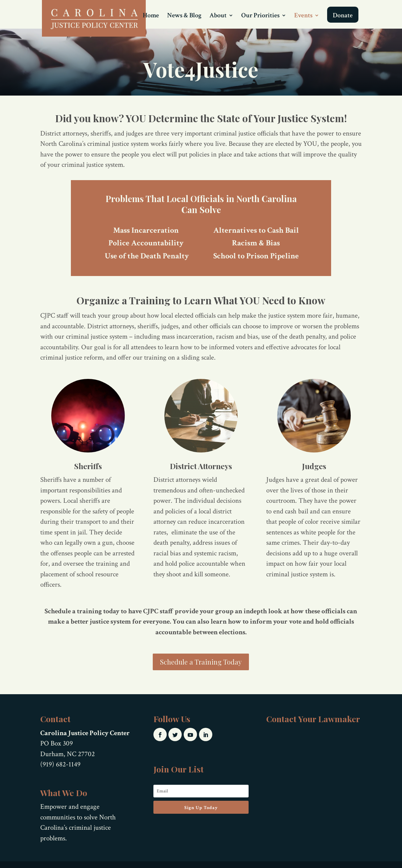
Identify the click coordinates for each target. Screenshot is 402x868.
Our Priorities (260, 16)
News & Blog (184, 16)
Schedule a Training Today (201, 662)
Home (151, 16)
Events (303, 16)
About (218, 16)
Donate (343, 15)
